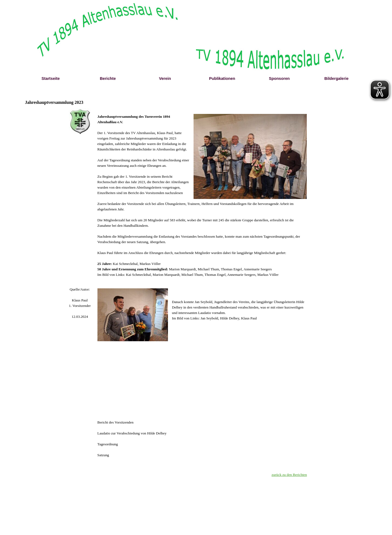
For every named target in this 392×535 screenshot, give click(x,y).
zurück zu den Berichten (289, 475)
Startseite (51, 78)
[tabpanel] (80, 303)
